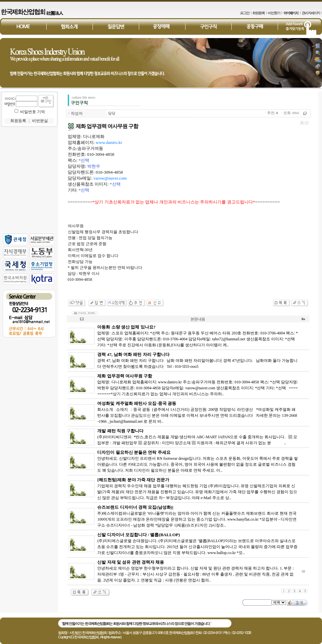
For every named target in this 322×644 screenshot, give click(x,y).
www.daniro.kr (109, 142)
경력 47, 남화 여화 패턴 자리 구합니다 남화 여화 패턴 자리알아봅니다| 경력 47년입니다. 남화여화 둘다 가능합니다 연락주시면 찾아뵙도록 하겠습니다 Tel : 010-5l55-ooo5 (197, 361)
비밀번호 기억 (33, 112)
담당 (112, 113)
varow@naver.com (110, 178)
